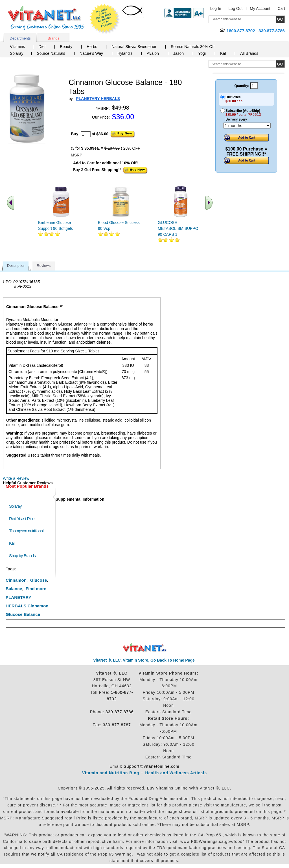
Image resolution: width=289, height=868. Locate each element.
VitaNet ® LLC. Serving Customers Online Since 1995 (46, 18)
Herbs (92, 47)
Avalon (153, 53)
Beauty (66, 47)
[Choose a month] (247, 126)
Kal (223, 53)
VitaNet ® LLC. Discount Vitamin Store (145, 648)
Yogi (202, 53)
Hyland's (125, 53)
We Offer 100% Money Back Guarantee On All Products (105, 19)
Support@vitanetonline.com (151, 766)
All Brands (249, 53)
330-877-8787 (117, 725)
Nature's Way (91, 53)
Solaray (17, 53)
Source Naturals (51, 53)
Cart (281, 8)
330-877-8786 (120, 712)
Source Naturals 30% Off (193, 47)
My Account (260, 8)
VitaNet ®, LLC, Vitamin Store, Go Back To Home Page (144, 660)
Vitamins (17, 47)
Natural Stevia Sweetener (134, 47)
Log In (216, 8)
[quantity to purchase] (86, 134)
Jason (179, 53)
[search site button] (280, 64)
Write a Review (16, 478)
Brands (53, 38)
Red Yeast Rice (22, 519)
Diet (42, 47)
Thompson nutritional (26, 531)
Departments (20, 38)
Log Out (236, 8)
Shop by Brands (24, 556)
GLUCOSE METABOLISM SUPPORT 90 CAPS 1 (181, 228)
